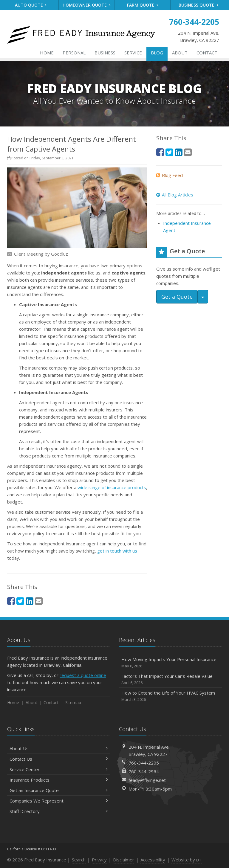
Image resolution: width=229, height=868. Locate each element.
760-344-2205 (144, 763)
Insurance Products (59, 780)
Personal (74, 53)
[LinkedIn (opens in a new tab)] (30, 601)
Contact (207, 53)
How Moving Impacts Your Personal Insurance (170, 663)
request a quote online (83, 675)
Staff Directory (59, 811)
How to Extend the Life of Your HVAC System (170, 696)
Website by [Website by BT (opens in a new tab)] (187, 860)
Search (79, 860)
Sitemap (73, 703)
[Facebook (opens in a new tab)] (11, 601)
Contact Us (59, 759)
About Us (59, 748)
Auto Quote (31, 5)
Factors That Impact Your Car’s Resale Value (170, 679)
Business (105, 53)
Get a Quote (177, 297)
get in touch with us (117, 551)
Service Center (59, 769)
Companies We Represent (59, 801)
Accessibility (153, 860)
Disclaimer (124, 860)
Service (133, 53)
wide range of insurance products (112, 487)
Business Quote (198, 5)
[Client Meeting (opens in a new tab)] (29, 254)
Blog (157, 53)
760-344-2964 (144, 771)
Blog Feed (170, 175)
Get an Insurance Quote (59, 790)
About (180, 53)
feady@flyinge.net (147, 780)
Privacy (99, 860)
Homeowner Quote (87, 5)
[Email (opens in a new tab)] (39, 601)
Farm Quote (143, 5)
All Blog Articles (175, 195)
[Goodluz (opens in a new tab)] (59, 254)
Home (47, 53)
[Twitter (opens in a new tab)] (20, 601)
